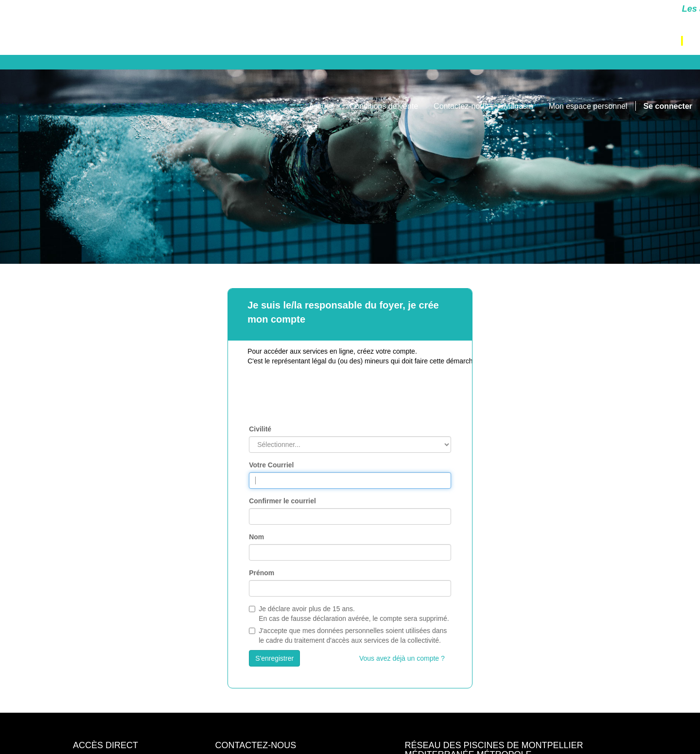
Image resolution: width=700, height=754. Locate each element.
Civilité (260, 429)
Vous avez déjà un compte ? (402, 658)
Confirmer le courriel (282, 501)
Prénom (262, 573)
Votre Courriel (271, 465)
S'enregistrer (274, 658)
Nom (256, 537)
